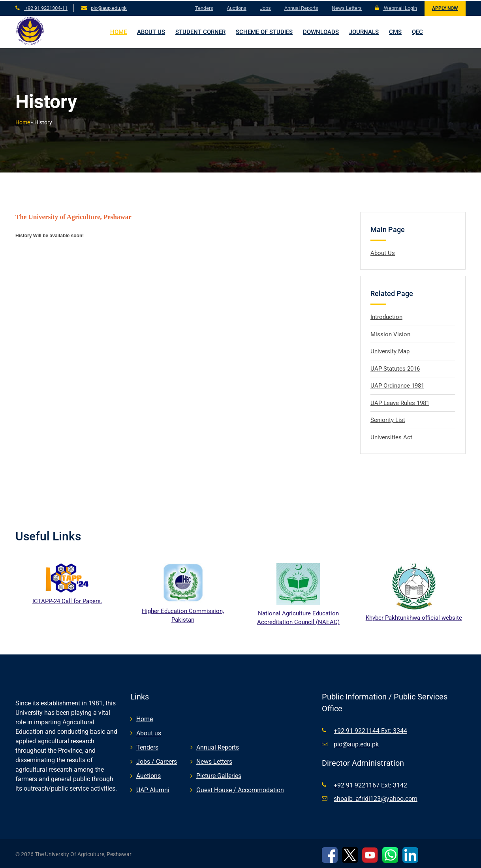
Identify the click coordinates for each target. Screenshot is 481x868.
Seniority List (388, 420)
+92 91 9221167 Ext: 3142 (370, 785)
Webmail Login (396, 7)
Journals (364, 31)
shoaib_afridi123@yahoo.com (376, 798)
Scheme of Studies (264, 31)
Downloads (321, 31)
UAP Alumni (153, 789)
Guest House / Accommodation (240, 789)
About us (151, 31)
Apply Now (445, 7)
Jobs (265, 7)
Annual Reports (301, 7)
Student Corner (200, 31)
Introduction (386, 317)
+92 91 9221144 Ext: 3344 (370, 730)
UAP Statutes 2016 (395, 368)
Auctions (237, 7)
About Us (383, 252)
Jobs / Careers (157, 761)
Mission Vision (390, 334)
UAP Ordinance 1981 (397, 385)
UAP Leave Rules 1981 (400, 402)
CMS (395, 31)
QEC (417, 31)
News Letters (347, 7)
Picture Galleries (219, 775)
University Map (390, 351)
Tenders (204, 7)
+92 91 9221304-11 (46, 7)
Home (118, 31)
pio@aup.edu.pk (109, 7)
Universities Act (391, 437)
